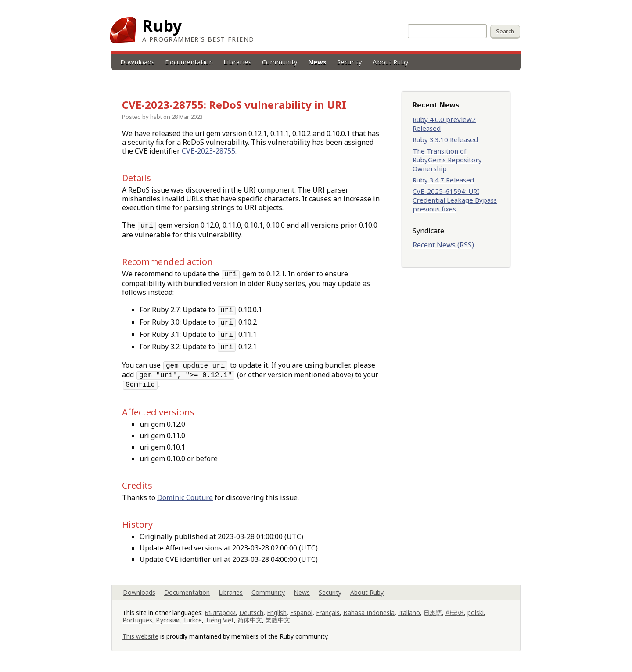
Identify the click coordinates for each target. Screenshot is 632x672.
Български (220, 613)
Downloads (137, 62)
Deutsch (251, 613)
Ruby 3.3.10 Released (445, 139)
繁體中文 (278, 620)
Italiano (409, 613)
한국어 (455, 613)
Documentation (189, 62)
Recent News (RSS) (443, 245)
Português (137, 620)
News (317, 62)
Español (301, 613)
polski (476, 613)
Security (350, 62)
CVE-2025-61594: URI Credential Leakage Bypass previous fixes (455, 200)
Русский (168, 620)
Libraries (237, 62)
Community (280, 62)
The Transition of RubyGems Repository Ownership (447, 160)
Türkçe (192, 620)
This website (140, 636)
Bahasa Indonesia (369, 613)
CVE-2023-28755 (208, 151)
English (277, 613)
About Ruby (391, 62)
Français (328, 613)
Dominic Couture (185, 497)
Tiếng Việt (220, 620)
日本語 (433, 613)
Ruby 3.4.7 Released (443, 180)
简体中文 (250, 620)
